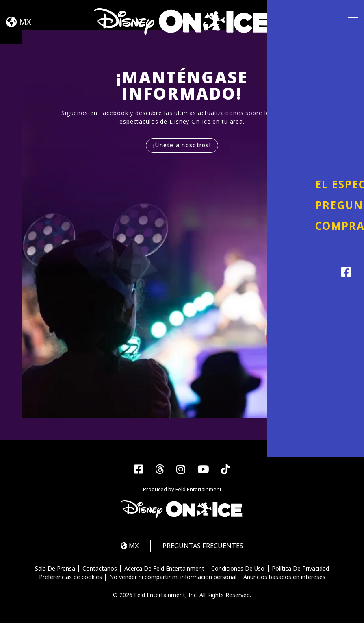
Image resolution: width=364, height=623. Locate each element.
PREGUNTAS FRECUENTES (204, 546)
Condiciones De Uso (238, 569)
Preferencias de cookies (70, 578)
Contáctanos (99, 569)
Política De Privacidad (301, 569)
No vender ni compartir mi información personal (173, 578)
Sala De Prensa (55, 569)
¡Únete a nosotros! (182, 145)
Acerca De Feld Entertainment (164, 569)
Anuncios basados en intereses (285, 578)
